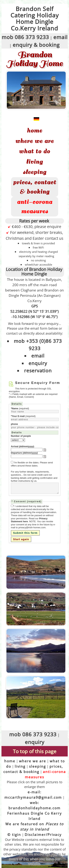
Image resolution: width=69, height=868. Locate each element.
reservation (38, 371)
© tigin (14, 835)
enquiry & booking (36, 45)
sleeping (35, 172)
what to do (34, 151)
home (34, 131)
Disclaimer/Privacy (43, 835)
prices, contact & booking (35, 187)
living (34, 162)
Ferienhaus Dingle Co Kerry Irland (34, 816)
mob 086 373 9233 (25, 37)
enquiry (38, 363)
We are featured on (34, 827)
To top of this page (35, 751)
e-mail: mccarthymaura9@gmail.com (33, 795)
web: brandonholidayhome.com (34, 805)
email (60, 37)
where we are (34, 141)
